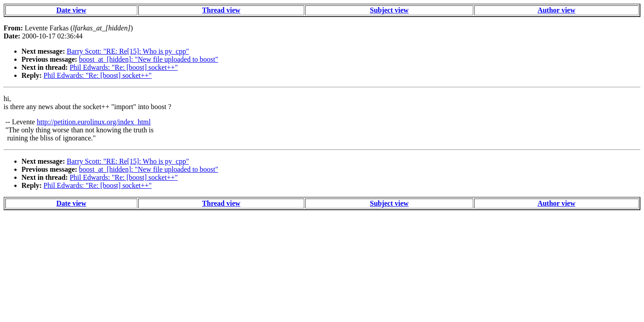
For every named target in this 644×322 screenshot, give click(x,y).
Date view (71, 10)
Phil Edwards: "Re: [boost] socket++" (124, 67)
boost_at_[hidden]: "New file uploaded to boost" (149, 59)
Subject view (389, 10)
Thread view (221, 10)
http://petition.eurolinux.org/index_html (94, 122)
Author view (557, 10)
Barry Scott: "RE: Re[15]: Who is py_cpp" (128, 51)
